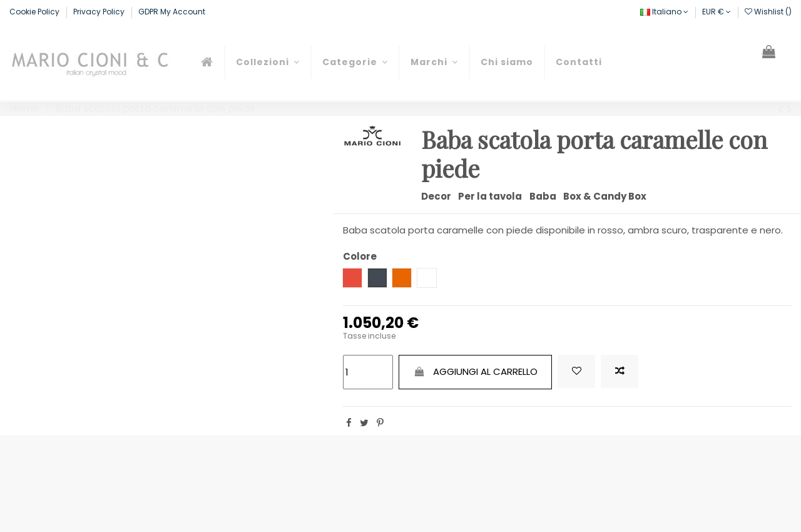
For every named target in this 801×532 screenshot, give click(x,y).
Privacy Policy (100, 12)
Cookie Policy (35, 12)
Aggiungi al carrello (476, 371)
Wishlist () (768, 12)
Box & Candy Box (605, 196)
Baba (543, 196)
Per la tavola (490, 196)
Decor (436, 196)
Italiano (664, 12)
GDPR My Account (172, 12)
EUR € (717, 12)
